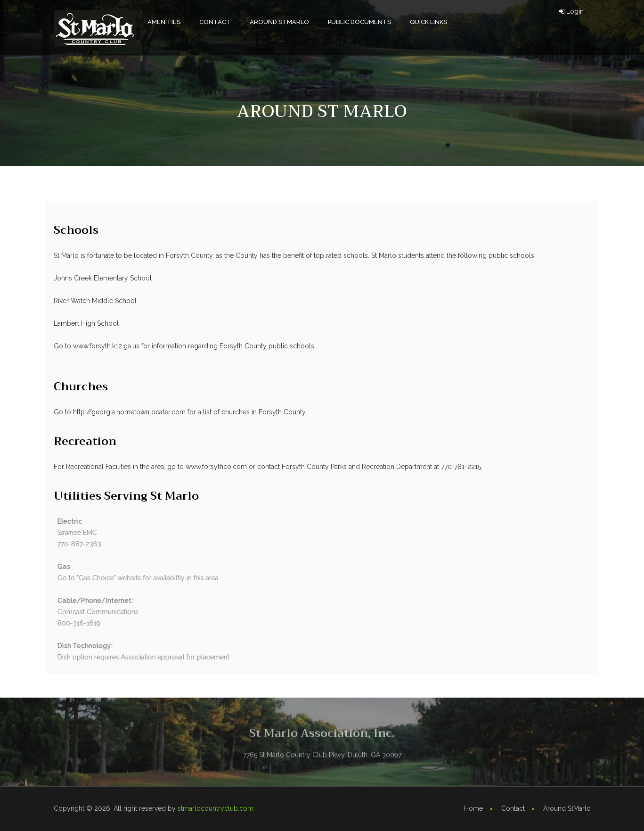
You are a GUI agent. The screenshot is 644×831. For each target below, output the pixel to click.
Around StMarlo (279, 22)
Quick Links (428, 22)
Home (473, 808)
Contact (215, 22)
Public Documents (359, 22)
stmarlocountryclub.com (216, 808)
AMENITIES (164, 22)
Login (571, 11)
